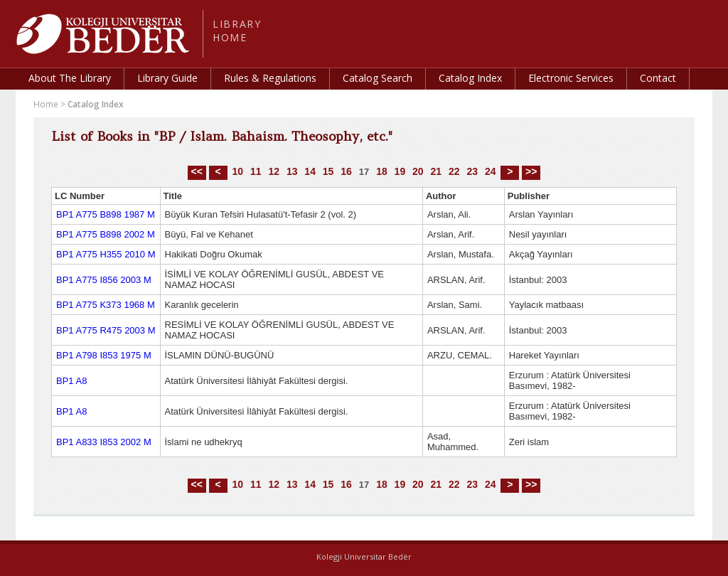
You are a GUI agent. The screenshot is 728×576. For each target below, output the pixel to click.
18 (382, 171)
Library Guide (167, 78)
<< (197, 171)
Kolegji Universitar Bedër (364, 556)
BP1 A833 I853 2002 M (104, 442)
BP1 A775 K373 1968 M (106, 305)
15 (328, 171)
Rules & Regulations (270, 78)
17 (364, 172)
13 (292, 171)
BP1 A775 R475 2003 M (106, 330)
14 (310, 171)
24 (491, 171)
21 (437, 171)
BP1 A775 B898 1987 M (106, 214)
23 (472, 171)
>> (531, 171)
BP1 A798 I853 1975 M (104, 355)
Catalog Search (378, 78)
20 (418, 171)
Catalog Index (470, 78)
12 (274, 171)
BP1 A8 (71, 381)
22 (454, 171)
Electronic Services (571, 78)
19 (400, 171)
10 (237, 171)
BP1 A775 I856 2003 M (104, 280)
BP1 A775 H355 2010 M (106, 254)
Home (46, 104)
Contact (658, 78)
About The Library (70, 78)
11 (256, 171)
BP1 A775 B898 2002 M (106, 234)
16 (346, 171)
